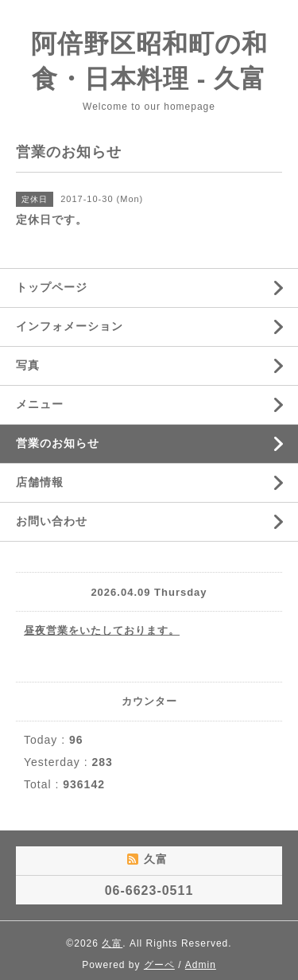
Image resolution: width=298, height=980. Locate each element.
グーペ (159, 965)
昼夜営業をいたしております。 (102, 630)
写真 (28, 365)
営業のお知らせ (58, 443)
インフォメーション (70, 326)
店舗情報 (40, 482)
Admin (201, 965)
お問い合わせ (52, 521)
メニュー (40, 404)
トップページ (52, 287)
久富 (112, 943)
